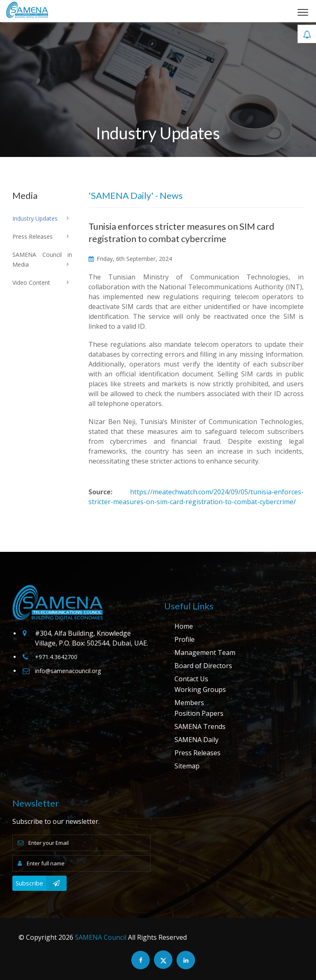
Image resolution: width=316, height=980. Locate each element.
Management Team (205, 653)
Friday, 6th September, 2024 (130, 259)
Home (184, 626)
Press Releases (197, 753)
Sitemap (187, 766)
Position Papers (199, 713)
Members (189, 703)
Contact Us (191, 679)
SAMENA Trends (200, 726)
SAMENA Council (101, 937)
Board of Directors (203, 666)
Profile (185, 639)
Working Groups (200, 689)
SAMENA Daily (196, 740)
